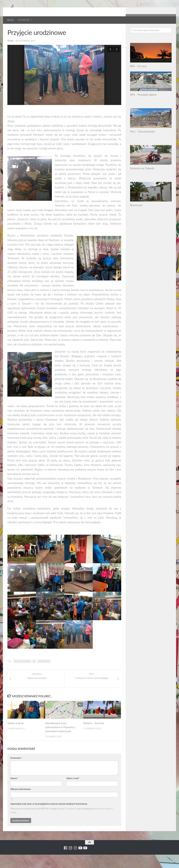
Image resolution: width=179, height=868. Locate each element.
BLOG (11, 20)
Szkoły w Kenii (16, 733)
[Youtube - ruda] (165, 28)
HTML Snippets (79, 866)
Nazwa (14, 788)
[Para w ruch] (155, 28)
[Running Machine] (150, 28)
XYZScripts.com (100, 866)
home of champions (22, 671)
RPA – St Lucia (138, 76)
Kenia (32, 28)
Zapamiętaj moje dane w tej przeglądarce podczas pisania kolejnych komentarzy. (49, 813)
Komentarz (16, 767)
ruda (10, 50)
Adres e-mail (73, 788)
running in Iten (44, 671)
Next (117, 59)
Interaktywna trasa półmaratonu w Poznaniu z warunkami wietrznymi (61, 737)
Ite (34, 671)
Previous (110, 59)
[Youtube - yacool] (170, 28)
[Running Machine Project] (160, 28)
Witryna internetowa (21, 799)
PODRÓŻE (24, 20)
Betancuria (136, 215)
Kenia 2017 (45, 28)
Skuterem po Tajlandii (142, 178)
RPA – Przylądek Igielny (143, 104)
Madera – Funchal (93, 733)
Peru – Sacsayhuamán (143, 141)
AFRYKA (12, 28)
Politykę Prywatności (67, 818)
